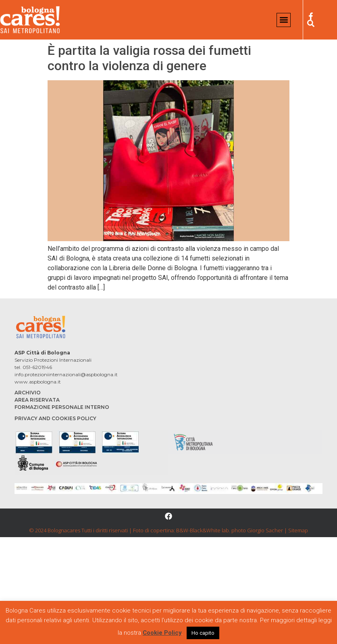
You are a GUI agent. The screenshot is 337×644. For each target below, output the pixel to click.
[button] (284, 20)
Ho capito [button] (203, 633)
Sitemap (298, 530)
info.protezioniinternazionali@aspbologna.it (66, 374)
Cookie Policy (162, 633)
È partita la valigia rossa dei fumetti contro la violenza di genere (149, 58)
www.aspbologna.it (38, 382)
